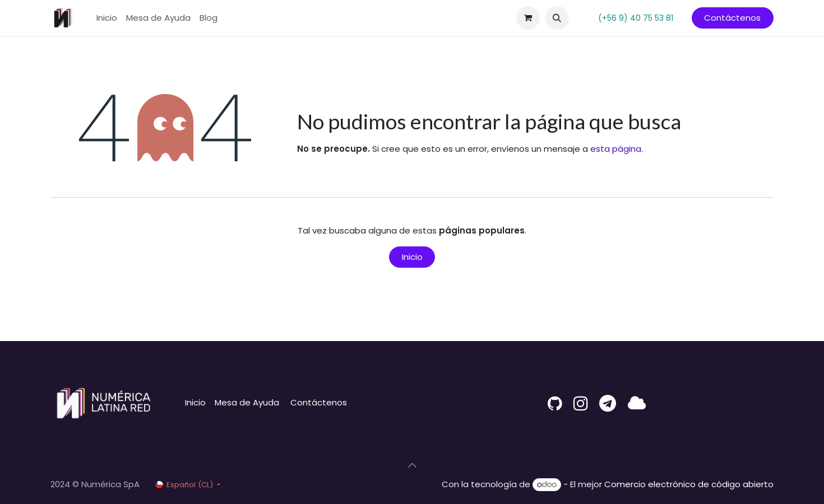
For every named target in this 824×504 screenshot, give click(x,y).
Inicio (412, 257)
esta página (616, 149)
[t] (608, 403)
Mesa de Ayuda (247, 402)
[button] (557, 18)
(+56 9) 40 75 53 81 (636, 18)
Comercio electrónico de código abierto (689, 484)
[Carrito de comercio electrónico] (528, 18)
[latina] (637, 403)
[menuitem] (107, 18)
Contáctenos (732, 18)
